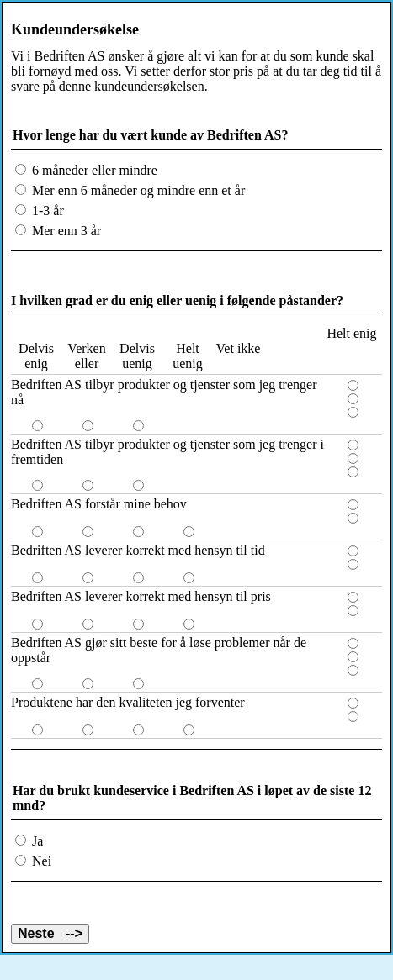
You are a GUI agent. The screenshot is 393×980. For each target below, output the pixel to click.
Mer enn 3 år (65, 231)
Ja (36, 841)
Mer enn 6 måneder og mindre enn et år (137, 190)
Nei (40, 861)
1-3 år (46, 211)
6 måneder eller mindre (93, 170)
